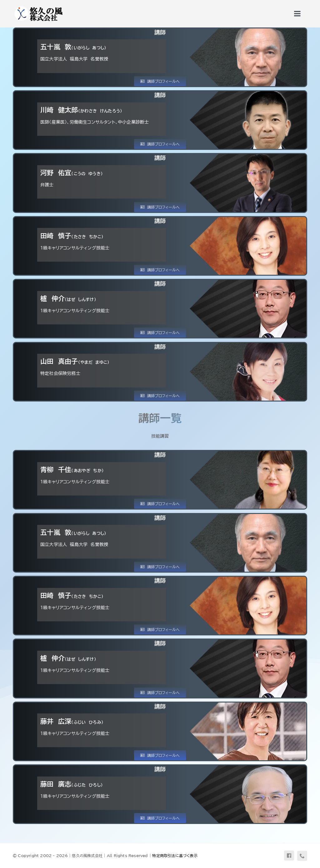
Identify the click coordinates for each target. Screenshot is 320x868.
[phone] (302, 856)
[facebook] (289, 856)
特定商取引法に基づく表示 (175, 856)
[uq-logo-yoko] (38, 7)
